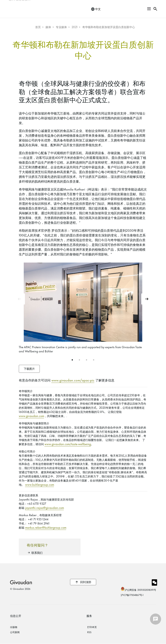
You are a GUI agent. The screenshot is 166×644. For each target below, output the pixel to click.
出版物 (14, 627)
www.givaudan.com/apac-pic (73, 380)
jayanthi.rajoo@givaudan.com (45, 508)
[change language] (96, 9)
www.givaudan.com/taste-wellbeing (68, 444)
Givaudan (21, 582)
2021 (75, 27)
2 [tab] (80, 360)
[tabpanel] (83, 308)
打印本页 (92, 627)
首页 (38, 27)
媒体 (48, 27)
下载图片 (29, 368)
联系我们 (37, 552)
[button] (149, 9)
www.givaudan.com (31, 416)
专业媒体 (61, 27)
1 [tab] (72, 360)
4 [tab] (94, 360)
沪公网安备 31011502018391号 (140, 590)
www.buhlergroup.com (40, 484)
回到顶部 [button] (86, 582)
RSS (89, 632)
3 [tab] (87, 360)
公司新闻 (15, 632)
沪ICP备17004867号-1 (132, 595)
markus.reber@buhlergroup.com (46, 527)
